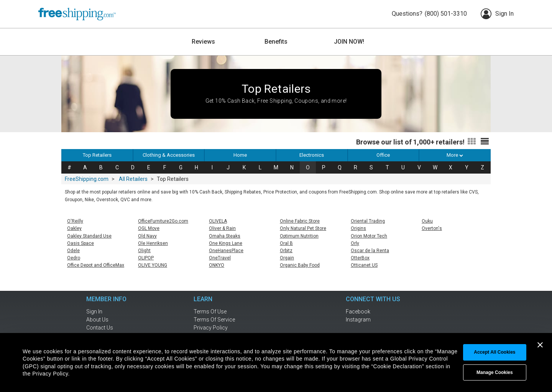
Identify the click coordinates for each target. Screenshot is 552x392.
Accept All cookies (495, 352)
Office (383, 155)
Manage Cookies (495, 372)
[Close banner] (540, 345)
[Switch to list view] (485, 142)
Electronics (312, 155)
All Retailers (133, 179)
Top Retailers (97, 155)
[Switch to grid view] (472, 142)
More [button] (455, 155)
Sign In (497, 14)
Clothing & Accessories (169, 155)
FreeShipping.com (87, 179)
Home (240, 155)
